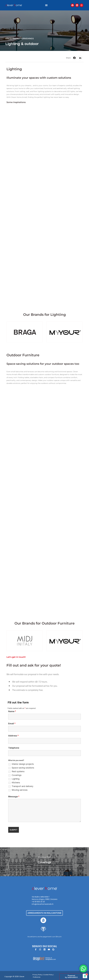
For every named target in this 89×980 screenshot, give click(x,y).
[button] (46, 5)
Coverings (17, 775)
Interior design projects (23, 764)
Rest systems (18, 771)
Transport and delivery (22, 786)
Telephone (14, 748)
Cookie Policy (48, 975)
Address (13, 736)
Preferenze (37, 977)
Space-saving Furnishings (20, 39)
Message (14, 797)
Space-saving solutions (23, 768)
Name (12, 711)
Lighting (16, 779)
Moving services (20, 790)
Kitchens (16, 783)
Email (12, 724)
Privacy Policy (37, 975)
